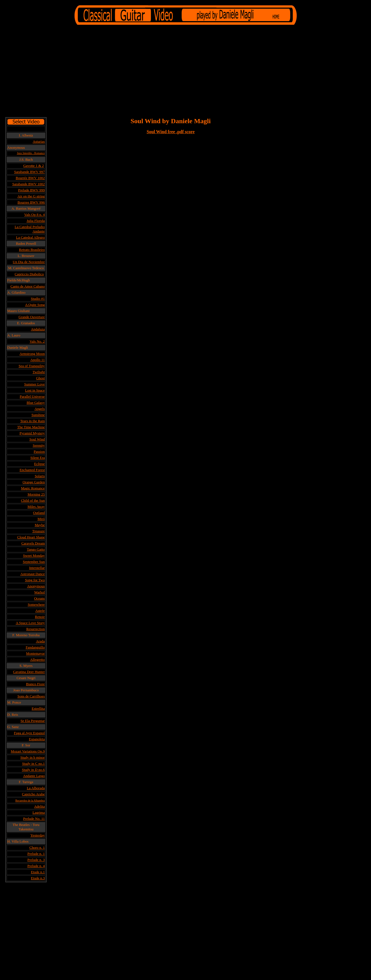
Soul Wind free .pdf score (171, 132)
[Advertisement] (186, 72)
